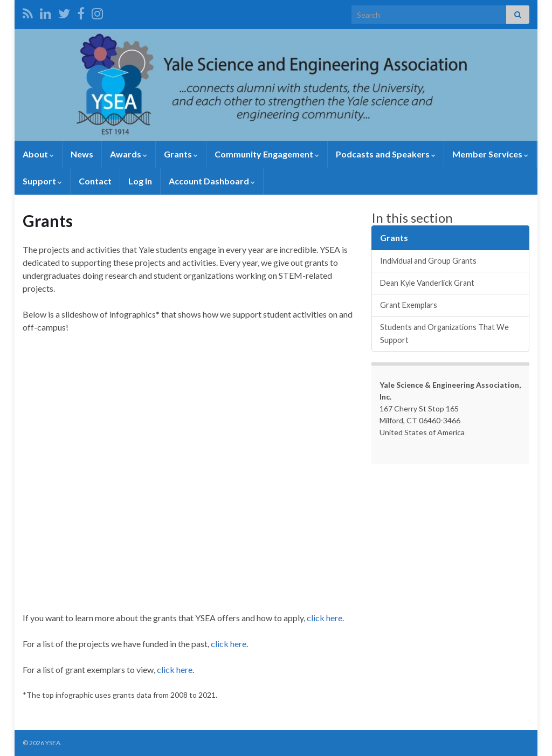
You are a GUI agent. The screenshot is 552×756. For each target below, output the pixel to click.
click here (325, 618)
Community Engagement (267, 154)
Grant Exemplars (409, 305)
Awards (129, 154)
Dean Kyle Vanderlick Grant (427, 283)
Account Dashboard (212, 181)
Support (42, 181)
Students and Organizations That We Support (444, 334)
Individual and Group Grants (428, 261)
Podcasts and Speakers (386, 154)
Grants (181, 154)
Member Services (490, 154)
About (38, 154)
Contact (95, 181)
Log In (140, 181)
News (82, 154)
